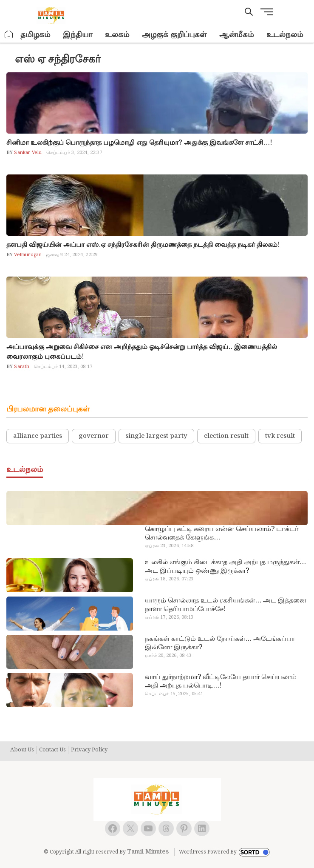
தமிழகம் (35, 35)
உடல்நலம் (285, 35)
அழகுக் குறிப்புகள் (174, 35)
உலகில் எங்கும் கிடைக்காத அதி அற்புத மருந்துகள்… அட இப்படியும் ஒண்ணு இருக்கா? (225, 567)
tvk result (280, 436)
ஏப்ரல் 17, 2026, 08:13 (169, 617)
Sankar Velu (27, 153)
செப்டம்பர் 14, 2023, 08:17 (63, 367)
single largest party (156, 436)
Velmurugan (27, 255)
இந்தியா (78, 35)
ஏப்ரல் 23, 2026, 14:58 (169, 546)
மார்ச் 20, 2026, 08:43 (168, 656)
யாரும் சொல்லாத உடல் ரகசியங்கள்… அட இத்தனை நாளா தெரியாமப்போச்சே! (226, 605)
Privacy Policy (89, 750)
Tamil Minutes (148, 852)
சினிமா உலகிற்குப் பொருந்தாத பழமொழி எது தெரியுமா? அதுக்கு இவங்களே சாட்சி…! (139, 143)
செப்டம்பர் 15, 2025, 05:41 (174, 694)
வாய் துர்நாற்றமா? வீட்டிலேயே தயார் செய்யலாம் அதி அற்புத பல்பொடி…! (221, 682)
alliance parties (38, 436)
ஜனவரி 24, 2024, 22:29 (72, 255)
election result (226, 436)
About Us (22, 750)
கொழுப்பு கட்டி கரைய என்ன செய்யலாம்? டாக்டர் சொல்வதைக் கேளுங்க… (222, 534)
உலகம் (117, 35)
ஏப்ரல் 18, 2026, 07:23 (169, 579)
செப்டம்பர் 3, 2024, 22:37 (74, 153)
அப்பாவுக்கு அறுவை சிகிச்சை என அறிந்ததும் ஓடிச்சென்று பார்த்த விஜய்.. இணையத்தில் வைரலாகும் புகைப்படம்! (142, 352)
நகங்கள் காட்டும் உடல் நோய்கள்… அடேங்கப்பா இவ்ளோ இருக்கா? (220, 643)
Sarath (21, 367)
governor (94, 436)
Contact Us (52, 750)
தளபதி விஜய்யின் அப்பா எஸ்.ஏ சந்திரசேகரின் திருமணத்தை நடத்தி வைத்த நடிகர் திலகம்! (143, 245)
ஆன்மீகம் (236, 35)
